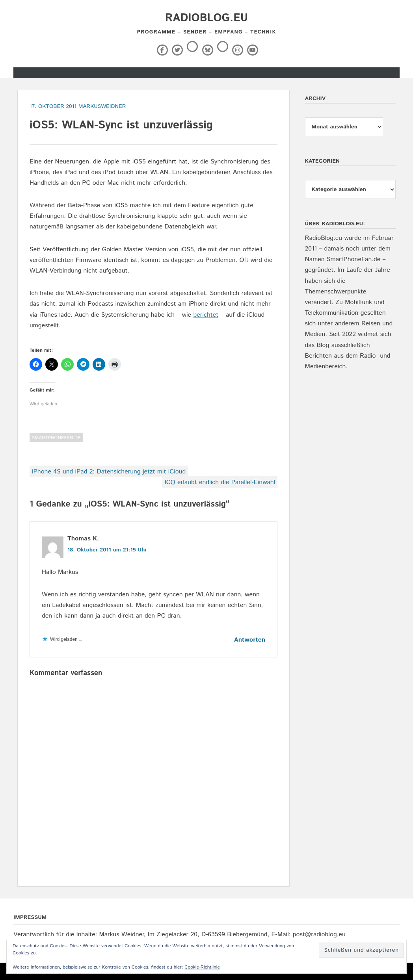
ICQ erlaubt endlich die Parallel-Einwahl (220, 482)
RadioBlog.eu (206, 18)
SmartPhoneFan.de (56, 438)
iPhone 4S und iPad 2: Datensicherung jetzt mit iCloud (109, 472)
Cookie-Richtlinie (202, 967)
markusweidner (102, 106)
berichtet (206, 315)
